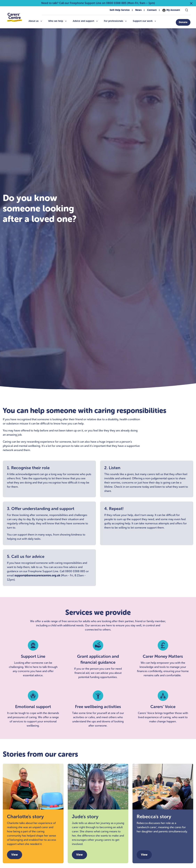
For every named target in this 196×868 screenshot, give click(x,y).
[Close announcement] (191, 3)
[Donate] (183, 22)
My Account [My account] (171, 10)
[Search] (187, 10)
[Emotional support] (33, 709)
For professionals (116, 21)
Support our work (145, 21)
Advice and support (86, 21)
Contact (152, 10)
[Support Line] (33, 660)
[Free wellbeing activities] (98, 709)
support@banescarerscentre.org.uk (37, 575)
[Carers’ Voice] (163, 709)
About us (36, 21)
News (138, 10)
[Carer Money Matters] (163, 660)
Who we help (58, 21)
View (15, 855)
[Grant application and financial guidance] (98, 660)
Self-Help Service (120, 10)
